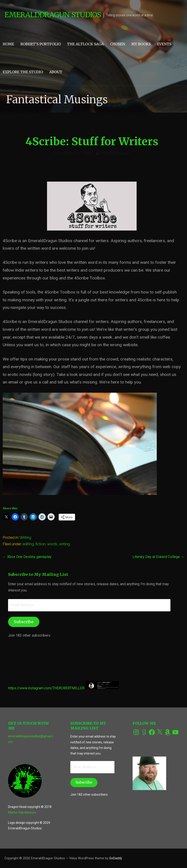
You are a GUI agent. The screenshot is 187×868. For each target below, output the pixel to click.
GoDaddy (116, 858)
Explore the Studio (23, 72)
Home (8, 44)
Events (164, 44)
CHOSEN (117, 44)
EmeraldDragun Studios (53, 15)
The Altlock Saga (85, 44)
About (56, 72)
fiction (40, 544)
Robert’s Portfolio (41, 44)
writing (64, 544)
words (52, 544)
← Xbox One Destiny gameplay (27, 557)
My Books (141, 44)
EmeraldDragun (115, 153)
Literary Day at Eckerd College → (158, 557)
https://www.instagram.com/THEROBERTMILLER (46, 688)
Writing (25, 538)
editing (28, 544)
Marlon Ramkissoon (22, 812)
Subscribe (24, 622)
